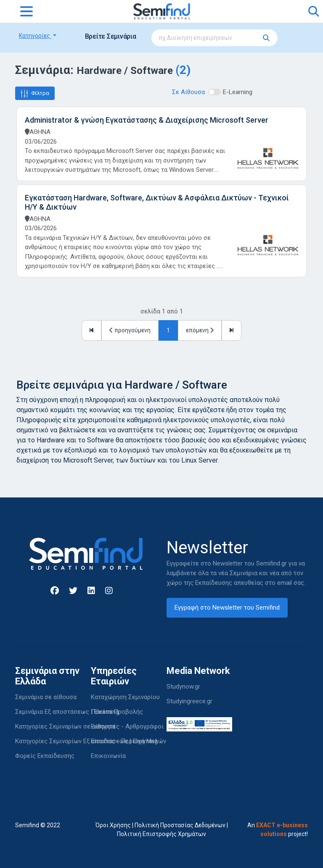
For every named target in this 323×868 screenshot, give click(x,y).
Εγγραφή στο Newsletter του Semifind (227, 608)
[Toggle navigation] (26, 11)
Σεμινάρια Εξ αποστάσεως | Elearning (67, 712)
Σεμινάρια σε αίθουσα (46, 697)
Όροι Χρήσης (113, 825)
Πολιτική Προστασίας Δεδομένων (180, 825)
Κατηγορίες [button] (35, 36)
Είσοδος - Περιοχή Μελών (128, 741)
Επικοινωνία (108, 756)
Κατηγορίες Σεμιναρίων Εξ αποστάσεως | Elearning (86, 741)
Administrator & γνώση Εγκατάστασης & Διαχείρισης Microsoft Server (147, 120)
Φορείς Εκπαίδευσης (45, 756)
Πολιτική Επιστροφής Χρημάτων (161, 834)
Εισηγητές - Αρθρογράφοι (127, 726)
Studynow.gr (183, 687)
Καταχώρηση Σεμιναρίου (125, 697)
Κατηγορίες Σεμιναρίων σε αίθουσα (65, 726)
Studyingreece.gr (189, 701)
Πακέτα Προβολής (117, 712)
